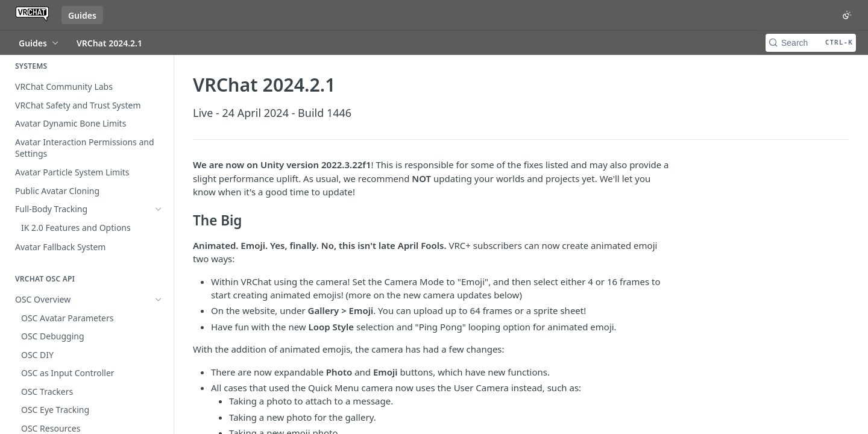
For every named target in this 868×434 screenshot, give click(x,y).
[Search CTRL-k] (811, 43)
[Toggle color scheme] (847, 15)
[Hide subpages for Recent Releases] (159, 403)
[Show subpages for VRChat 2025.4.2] (159, 332)
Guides (82, 15)
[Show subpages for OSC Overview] (159, 280)
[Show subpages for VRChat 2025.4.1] (159, 421)
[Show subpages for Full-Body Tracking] (159, 209)
